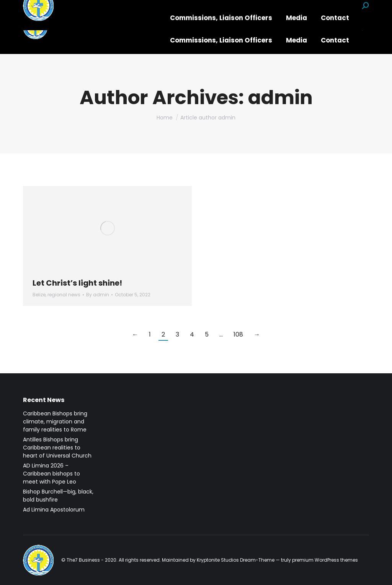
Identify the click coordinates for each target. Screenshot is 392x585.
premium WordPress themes (325, 560)
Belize (39, 295)
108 (238, 334)
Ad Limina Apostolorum (54, 510)
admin (280, 98)
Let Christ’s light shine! (77, 283)
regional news (64, 295)
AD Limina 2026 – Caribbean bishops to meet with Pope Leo (51, 474)
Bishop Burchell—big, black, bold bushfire (58, 496)
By (98, 295)
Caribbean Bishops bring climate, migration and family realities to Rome (55, 422)
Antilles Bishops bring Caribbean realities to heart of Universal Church (57, 448)
